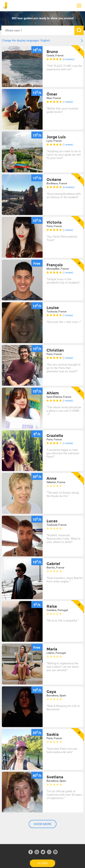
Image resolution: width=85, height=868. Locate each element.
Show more (43, 824)
